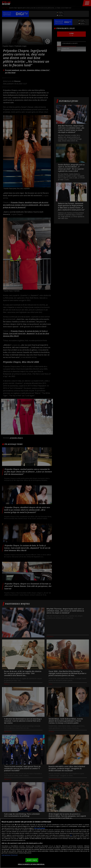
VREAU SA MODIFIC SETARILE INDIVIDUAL (31, 864)
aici (71, 835)
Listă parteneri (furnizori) (10, 855)
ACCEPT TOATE (32, 860)
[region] (45, 843)
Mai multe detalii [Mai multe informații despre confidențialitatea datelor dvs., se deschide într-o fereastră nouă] (40, 828)
